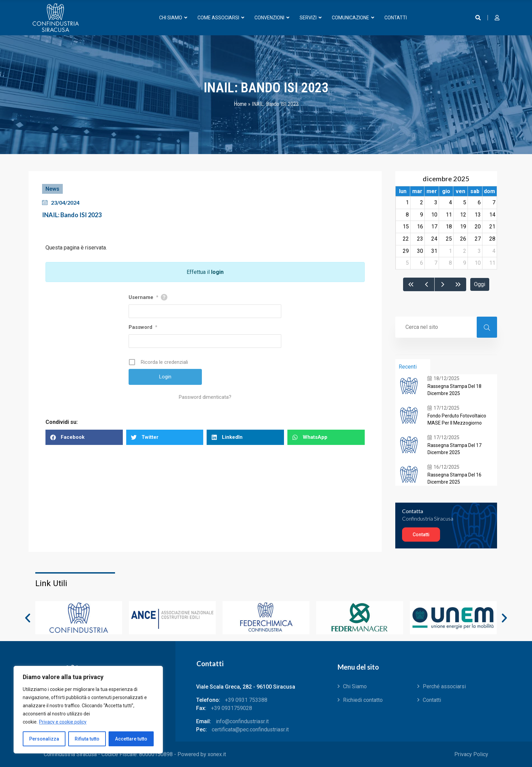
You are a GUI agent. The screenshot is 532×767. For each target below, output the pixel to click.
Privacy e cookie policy (63, 722)
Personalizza (44, 739)
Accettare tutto (131, 739)
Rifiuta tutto (87, 739)
